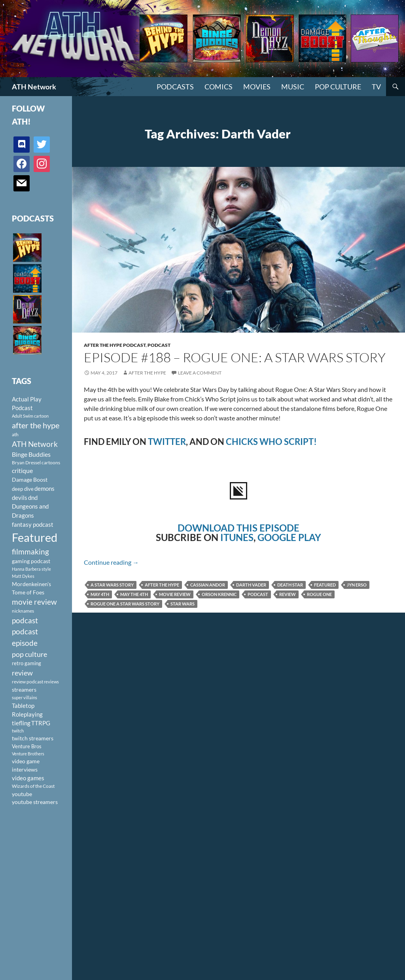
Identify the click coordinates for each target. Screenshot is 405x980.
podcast (258, 594)
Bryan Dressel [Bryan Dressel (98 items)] (26, 463)
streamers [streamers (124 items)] (24, 690)
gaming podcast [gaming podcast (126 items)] (31, 561)
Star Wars (183, 604)
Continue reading (111, 562)
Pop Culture (338, 87)
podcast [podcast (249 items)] (25, 620)
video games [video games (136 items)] (28, 778)
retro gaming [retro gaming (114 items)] (26, 663)
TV (376, 87)
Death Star (290, 585)
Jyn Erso (357, 585)
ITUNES (237, 537)
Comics (219, 87)
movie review (175, 594)
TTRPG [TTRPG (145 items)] (41, 723)
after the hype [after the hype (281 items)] (36, 425)
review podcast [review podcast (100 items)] (27, 682)
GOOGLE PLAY (289, 537)
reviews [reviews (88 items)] (51, 682)
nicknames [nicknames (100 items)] (23, 611)
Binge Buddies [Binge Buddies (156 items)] (31, 454)
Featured (325, 585)
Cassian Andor (208, 585)
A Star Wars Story (112, 585)
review (288, 594)
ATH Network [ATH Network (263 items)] (35, 444)
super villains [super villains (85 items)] (25, 697)
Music (293, 87)
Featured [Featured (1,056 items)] (35, 537)
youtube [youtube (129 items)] (22, 794)
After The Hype (147, 373)
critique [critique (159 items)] (22, 471)
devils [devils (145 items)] (20, 498)
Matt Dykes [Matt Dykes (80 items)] (23, 576)
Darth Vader (251, 585)
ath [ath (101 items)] (15, 434)
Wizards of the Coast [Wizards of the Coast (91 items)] (33, 786)
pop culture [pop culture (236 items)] (29, 654)
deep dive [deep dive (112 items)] (23, 489)
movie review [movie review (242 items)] (34, 602)
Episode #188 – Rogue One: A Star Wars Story (235, 357)
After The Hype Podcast (115, 345)
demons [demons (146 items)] (44, 488)
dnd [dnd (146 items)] (33, 498)
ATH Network (34, 87)
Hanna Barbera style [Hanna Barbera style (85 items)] (31, 569)
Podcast (159, 345)
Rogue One (319, 594)
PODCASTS (175, 87)
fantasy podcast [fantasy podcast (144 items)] (33, 524)
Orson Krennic (219, 594)
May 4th (100, 594)
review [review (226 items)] (22, 673)
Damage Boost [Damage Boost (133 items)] (30, 480)
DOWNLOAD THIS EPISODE (238, 528)
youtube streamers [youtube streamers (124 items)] (35, 802)
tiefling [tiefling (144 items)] (21, 723)
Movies (257, 87)
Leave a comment (200, 373)
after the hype (162, 585)
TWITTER (167, 442)
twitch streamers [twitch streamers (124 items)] (33, 738)
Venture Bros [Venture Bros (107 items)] (27, 746)
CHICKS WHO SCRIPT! (271, 442)
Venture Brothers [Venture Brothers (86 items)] (28, 754)
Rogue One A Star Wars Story (125, 604)
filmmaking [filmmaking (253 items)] (30, 551)
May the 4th (134, 594)
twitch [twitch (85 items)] (18, 731)
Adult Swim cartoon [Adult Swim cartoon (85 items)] (30, 416)
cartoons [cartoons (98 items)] (51, 463)
